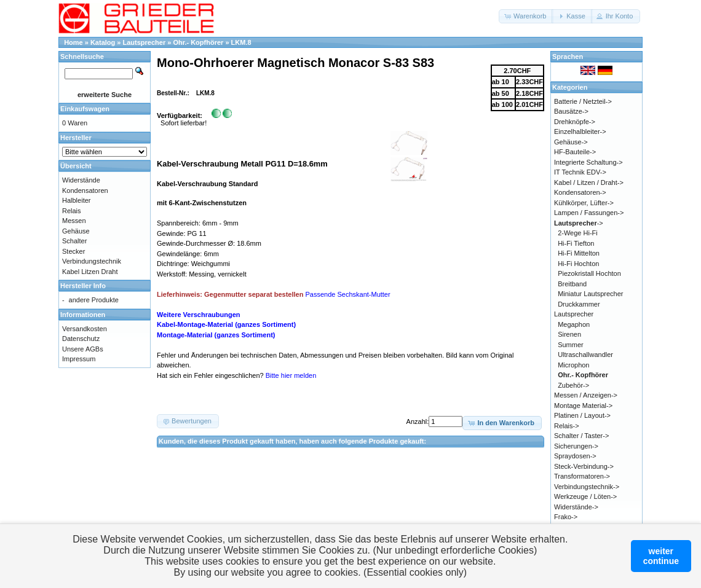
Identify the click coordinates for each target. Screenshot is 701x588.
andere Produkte (94, 300)
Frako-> (566, 517)
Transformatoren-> (582, 476)
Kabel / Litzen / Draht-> (589, 182)
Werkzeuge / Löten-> (585, 496)
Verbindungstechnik (92, 261)
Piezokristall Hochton (589, 273)
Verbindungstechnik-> (587, 487)
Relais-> (567, 426)
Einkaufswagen (85, 109)
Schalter (74, 241)
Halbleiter (76, 200)
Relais (72, 211)
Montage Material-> (583, 406)
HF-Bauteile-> (575, 152)
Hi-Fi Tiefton (576, 243)
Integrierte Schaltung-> (588, 162)
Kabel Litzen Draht (90, 272)
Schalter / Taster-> (581, 436)
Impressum (79, 359)
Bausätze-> (571, 111)
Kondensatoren (85, 190)
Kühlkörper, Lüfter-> (584, 203)
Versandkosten (85, 329)
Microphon (573, 365)
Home (73, 42)
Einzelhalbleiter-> (580, 131)
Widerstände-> (576, 507)
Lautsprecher (145, 42)
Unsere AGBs (83, 349)
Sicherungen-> (576, 446)
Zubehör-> (573, 385)
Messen (74, 221)
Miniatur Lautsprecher (590, 294)
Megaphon (574, 324)
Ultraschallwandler (585, 355)
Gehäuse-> (571, 142)
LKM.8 (241, 42)
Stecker (73, 251)
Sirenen (569, 334)
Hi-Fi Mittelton (579, 253)
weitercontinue (661, 556)
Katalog (103, 42)
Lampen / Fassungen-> (589, 213)
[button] (526, 16)
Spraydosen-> (575, 456)
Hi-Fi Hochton (578, 264)
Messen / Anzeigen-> (586, 395)
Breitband (572, 284)
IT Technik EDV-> (580, 172)
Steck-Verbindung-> (584, 466)
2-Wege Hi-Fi (578, 233)
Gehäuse (76, 231)
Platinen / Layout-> (582, 415)
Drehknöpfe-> (575, 122)
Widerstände (81, 180)
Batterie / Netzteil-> (583, 101)
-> (579, 223)
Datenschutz (81, 339)
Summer (571, 345)
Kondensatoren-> (580, 192)
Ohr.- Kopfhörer (198, 42)
